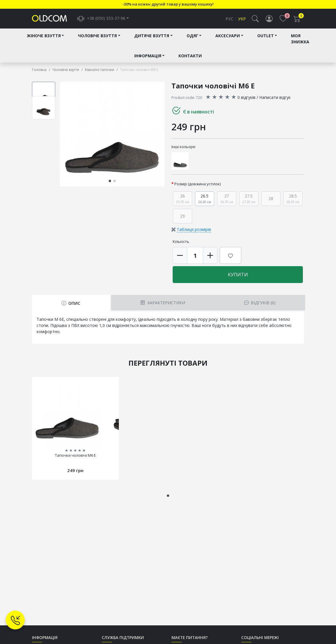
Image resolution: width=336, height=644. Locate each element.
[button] (255, 19)
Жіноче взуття (44, 37)
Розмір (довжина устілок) (198, 185)
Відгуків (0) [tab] (260, 304)
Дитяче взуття (152, 37)
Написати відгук (275, 98)
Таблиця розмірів (194, 231)
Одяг (192, 37)
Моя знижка (300, 40)
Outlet (266, 37)
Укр (242, 19)
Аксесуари (228, 37)
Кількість (181, 243)
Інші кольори (183, 148)
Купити (238, 276)
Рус (229, 19)
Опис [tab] (71, 305)
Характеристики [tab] (163, 304)
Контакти (190, 57)
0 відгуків (246, 98)
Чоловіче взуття (97, 37)
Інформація (148, 57)
